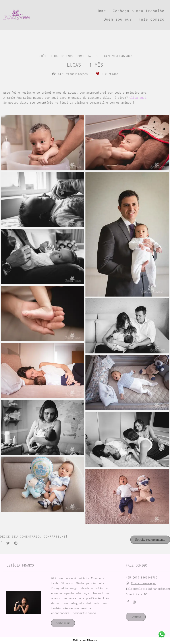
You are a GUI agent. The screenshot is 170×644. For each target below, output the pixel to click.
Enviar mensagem (144, 583)
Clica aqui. (138, 98)
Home (101, 11)
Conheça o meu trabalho (139, 11)
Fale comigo (152, 19)
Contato (136, 617)
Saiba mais (63, 623)
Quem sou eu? (118, 19)
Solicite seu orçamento (150, 540)
